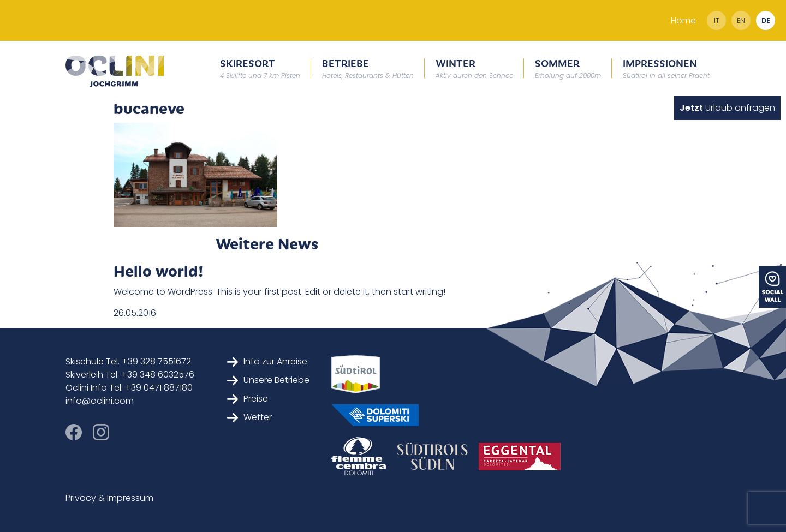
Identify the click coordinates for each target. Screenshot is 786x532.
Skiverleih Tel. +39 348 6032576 (130, 375)
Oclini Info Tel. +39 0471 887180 (129, 388)
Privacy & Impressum (109, 498)
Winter (474, 68)
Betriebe (368, 68)
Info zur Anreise (267, 361)
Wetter (249, 417)
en (741, 20)
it (717, 20)
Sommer (568, 68)
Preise (248, 399)
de (766, 20)
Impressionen (666, 68)
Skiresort (260, 68)
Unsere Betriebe (268, 380)
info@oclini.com (100, 401)
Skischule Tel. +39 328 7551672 (128, 361)
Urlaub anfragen (727, 108)
